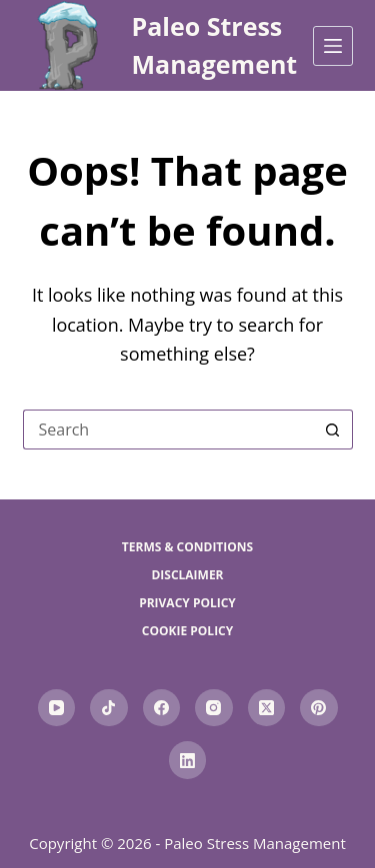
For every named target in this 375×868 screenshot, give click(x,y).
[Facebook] (162, 708)
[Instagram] (214, 708)
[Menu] (333, 46)
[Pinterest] (319, 708)
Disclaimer (187, 575)
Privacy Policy (187, 603)
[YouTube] (57, 708)
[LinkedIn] (188, 760)
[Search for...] (168, 430)
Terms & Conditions (187, 547)
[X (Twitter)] (267, 708)
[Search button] (333, 430)
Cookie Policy (188, 631)
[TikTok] (109, 708)
